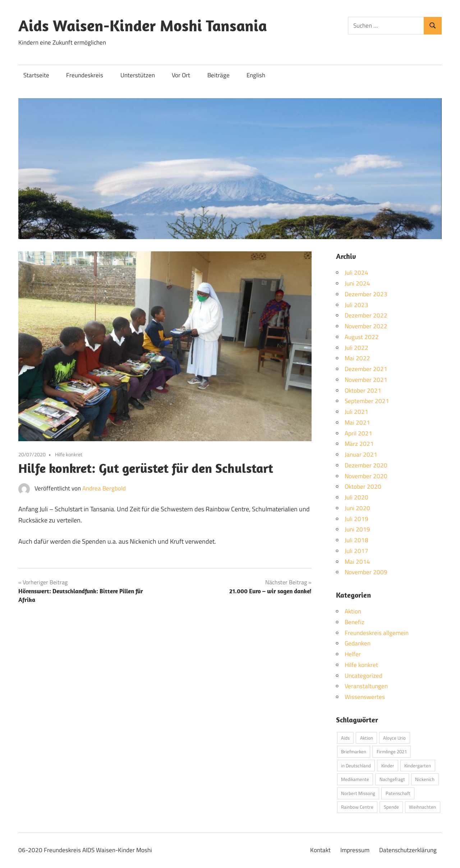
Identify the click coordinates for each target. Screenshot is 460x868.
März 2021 (359, 444)
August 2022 (362, 337)
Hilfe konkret (69, 454)
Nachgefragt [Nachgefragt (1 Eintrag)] (392, 779)
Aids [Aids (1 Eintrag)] (345, 738)
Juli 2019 (356, 519)
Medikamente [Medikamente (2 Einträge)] (355, 779)
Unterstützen (138, 75)
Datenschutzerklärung (408, 850)
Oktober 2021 (363, 390)
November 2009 (366, 572)
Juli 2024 (356, 273)
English (256, 75)
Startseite (36, 75)
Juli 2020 (356, 497)
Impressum (355, 850)
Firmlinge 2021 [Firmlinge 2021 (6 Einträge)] (392, 751)
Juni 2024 (357, 283)
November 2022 (366, 326)
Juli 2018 (356, 540)
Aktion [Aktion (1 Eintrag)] (367, 738)
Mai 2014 (357, 562)
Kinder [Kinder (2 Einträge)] (388, 766)
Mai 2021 (357, 422)
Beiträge (218, 75)
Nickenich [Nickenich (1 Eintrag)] (425, 779)
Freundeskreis (85, 75)
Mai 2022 (357, 358)
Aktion (353, 611)
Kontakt (320, 850)
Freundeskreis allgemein (377, 633)
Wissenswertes (365, 697)
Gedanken (358, 643)
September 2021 (367, 401)
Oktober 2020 (363, 486)
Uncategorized (364, 676)
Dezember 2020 (366, 465)
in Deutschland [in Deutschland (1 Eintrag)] (356, 766)
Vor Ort (181, 75)
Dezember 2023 (366, 294)
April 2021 (358, 433)
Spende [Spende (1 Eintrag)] (391, 807)
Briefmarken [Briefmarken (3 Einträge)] (354, 751)
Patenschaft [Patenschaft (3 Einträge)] (398, 793)
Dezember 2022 (366, 315)
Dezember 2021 (366, 369)
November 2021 (366, 380)
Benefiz (355, 622)
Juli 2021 (356, 412)
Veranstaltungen (366, 686)
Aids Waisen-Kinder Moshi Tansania (143, 26)
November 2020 (366, 476)
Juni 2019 (357, 529)
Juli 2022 (356, 348)
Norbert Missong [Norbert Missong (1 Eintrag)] (358, 793)
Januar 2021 (361, 454)
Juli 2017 (356, 551)
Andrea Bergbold (104, 488)
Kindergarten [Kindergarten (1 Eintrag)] (418, 766)
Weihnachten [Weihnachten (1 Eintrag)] (422, 807)
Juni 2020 (357, 508)
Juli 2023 (356, 305)
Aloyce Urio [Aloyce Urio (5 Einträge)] (394, 738)
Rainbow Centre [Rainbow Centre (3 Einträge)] (357, 807)
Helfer (353, 654)
